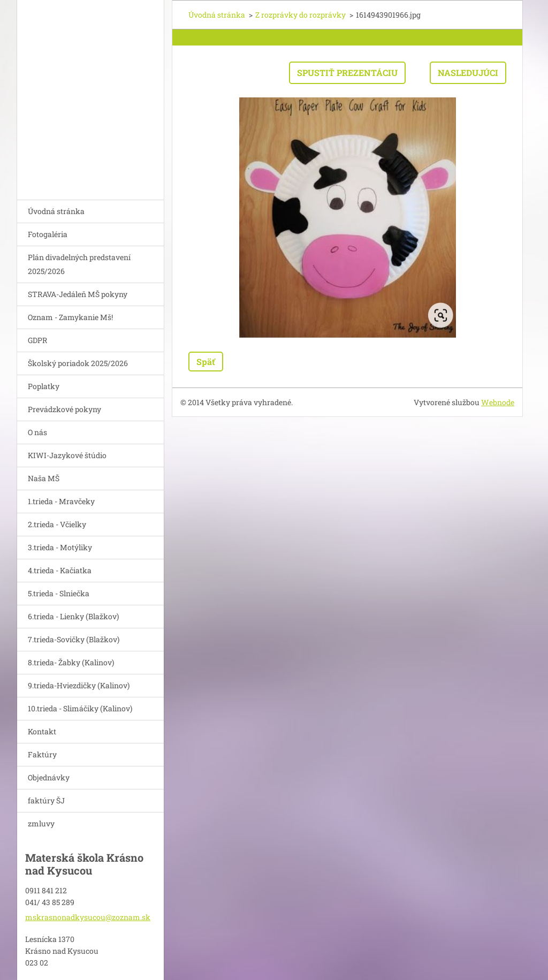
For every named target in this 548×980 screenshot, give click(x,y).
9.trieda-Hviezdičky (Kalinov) (79, 685)
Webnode (498, 402)
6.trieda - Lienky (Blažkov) (73, 616)
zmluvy (41, 823)
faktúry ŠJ (46, 800)
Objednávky (49, 777)
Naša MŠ (44, 478)
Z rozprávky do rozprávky (300, 15)
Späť (206, 362)
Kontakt (42, 731)
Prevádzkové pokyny (64, 409)
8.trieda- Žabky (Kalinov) (71, 662)
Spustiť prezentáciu (347, 73)
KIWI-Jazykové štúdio (67, 455)
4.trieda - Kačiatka (60, 570)
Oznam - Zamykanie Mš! (70, 317)
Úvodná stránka (56, 211)
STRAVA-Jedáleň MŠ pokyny (78, 294)
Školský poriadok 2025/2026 (78, 363)
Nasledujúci (468, 73)
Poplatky (44, 386)
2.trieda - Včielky (57, 524)
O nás (37, 432)
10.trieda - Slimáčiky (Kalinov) (80, 708)
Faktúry (42, 754)
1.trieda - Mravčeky (61, 501)
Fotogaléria (48, 234)
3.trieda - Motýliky (60, 547)
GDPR (37, 340)
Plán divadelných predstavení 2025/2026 (79, 264)
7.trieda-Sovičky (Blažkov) (74, 639)
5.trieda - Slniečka (59, 593)
